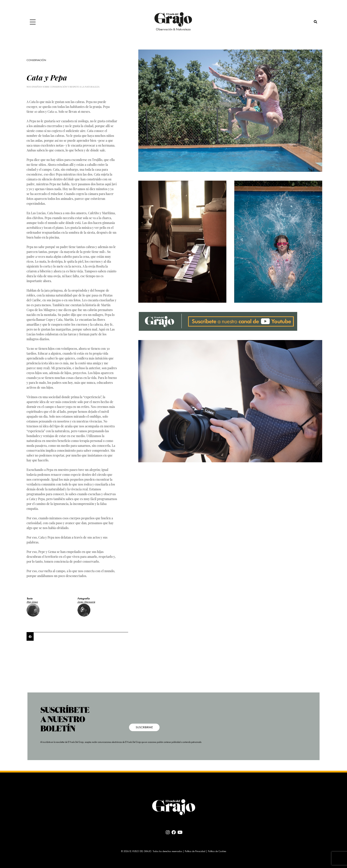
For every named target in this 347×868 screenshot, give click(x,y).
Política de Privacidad (195, 852)
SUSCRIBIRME (144, 727)
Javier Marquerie (86, 602)
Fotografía (84, 599)
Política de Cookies (217, 852)
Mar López (32, 602)
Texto (30, 599)
